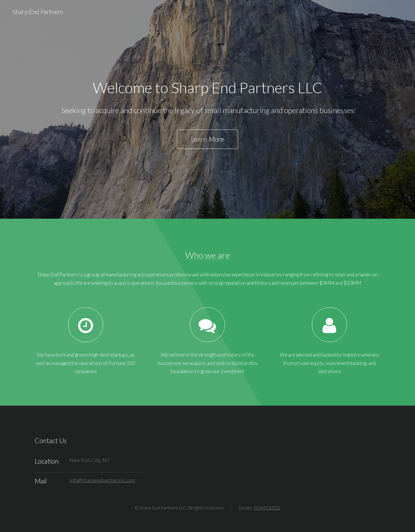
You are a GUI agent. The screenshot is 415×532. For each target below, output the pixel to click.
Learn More (207, 139)
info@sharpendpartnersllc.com (102, 480)
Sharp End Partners (38, 12)
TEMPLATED (267, 508)
